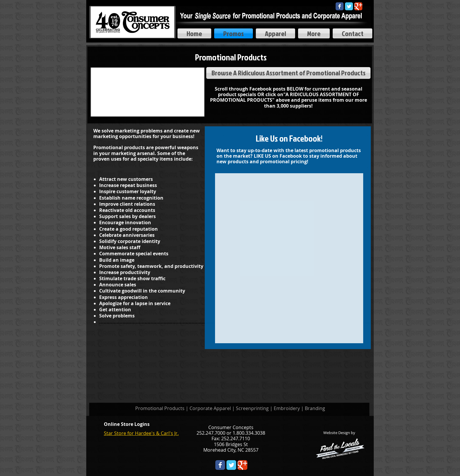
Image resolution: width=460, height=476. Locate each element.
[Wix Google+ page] (242, 465)
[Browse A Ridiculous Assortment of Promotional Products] (288, 73)
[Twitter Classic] (349, 6)
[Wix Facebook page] (340, 6)
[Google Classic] (358, 6)
